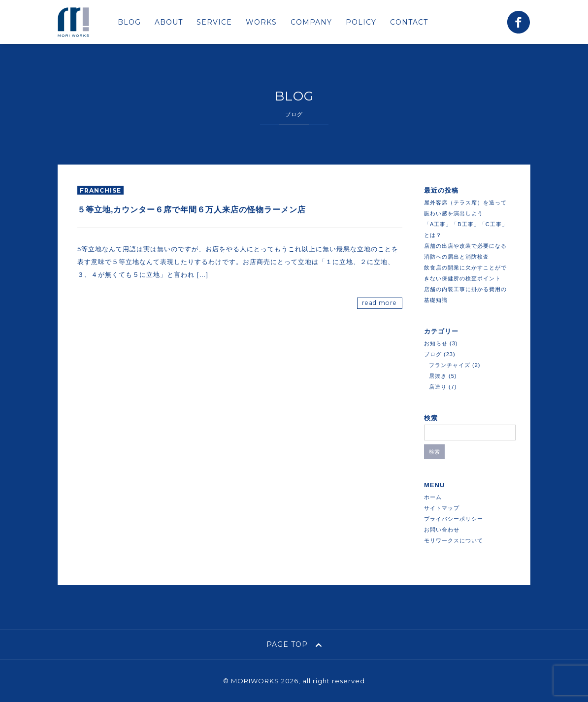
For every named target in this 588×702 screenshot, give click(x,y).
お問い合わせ (442, 530)
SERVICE (214, 22)
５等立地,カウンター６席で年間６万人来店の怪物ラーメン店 (192, 210)
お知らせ (436, 343)
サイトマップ (442, 508)
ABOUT (169, 22)
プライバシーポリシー (454, 519)
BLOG (129, 22)
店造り (438, 387)
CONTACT (409, 22)
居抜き (438, 376)
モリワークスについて (454, 540)
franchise (100, 190)
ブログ (433, 354)
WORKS (261, 22)
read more (379, 303)
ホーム (433, 497)
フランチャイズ (450, 365)
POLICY (361, 22)
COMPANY (311, 22)
